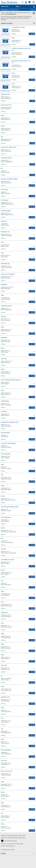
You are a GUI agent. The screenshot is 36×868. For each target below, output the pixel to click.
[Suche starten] (22, 2)
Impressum (4, 838)
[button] (9, 841)
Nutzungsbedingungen (13, 838)
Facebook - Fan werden (7, 844)
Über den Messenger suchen (8, 846)
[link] (34, 13)
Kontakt (16, 836)
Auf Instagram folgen (18, 844)
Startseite (3, 836)
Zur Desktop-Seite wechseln (8, 850)
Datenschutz (22, 838)
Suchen (3, 853)
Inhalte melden (22, 836)
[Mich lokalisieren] (18, 23)
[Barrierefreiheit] (34, 2)
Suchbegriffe (10, 836)
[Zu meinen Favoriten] (30, 2)
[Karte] (34, 7)
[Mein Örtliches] (27, 2)
